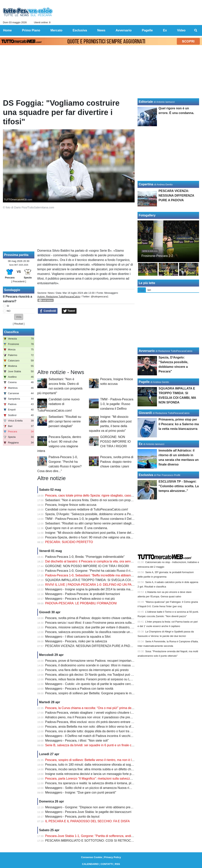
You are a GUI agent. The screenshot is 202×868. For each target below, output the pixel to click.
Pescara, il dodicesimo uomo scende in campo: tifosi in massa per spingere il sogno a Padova (110, 665)
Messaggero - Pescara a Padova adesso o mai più (80, 599)
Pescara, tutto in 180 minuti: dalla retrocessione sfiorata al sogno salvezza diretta (101, 765)
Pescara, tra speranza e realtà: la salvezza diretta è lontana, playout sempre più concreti (106, 783)
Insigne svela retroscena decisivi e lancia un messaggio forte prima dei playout (99, 774)
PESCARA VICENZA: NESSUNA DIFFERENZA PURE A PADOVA (91, 646)
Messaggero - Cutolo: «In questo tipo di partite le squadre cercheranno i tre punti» (102, 684)
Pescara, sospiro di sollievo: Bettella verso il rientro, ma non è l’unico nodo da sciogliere (106, 760)
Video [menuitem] (181, 30)
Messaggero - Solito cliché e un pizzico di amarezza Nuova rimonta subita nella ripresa (105, 788)
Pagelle (144, 382)
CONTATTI (107, 864)
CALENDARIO (90, 864)
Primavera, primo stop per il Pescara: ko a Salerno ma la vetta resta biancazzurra (179, 424)
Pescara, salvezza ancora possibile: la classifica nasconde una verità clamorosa (100, 632)
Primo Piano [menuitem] (31, 30)
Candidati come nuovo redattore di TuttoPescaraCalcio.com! (58, 405)
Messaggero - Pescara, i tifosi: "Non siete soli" (77, 741)
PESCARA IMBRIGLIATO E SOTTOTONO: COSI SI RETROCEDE (91, 841)
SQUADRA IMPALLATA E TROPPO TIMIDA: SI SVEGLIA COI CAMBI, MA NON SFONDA (107, 580)
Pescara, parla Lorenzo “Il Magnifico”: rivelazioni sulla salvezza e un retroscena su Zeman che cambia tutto (119, 779)
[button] (19, 317)
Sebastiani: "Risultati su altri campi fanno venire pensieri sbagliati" (65, 421)
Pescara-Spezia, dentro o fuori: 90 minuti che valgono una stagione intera (96, 537)
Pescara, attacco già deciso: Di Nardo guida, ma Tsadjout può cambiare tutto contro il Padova (110, 675)
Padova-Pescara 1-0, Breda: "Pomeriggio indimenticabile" (85, 557)
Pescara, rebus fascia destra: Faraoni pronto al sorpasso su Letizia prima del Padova (104, 679)
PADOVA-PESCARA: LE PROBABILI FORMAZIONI (81, 603)
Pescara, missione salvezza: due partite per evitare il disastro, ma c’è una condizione (104, 627)
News (51, 293)
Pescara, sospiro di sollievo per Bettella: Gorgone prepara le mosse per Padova (100, 693)
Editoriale (146, 102)
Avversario (147, 351)
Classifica (11, 332)
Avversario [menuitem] (124, 30)
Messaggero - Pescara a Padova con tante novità (79, 689)
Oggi (142, 290)
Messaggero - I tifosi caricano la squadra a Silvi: (78, 637)
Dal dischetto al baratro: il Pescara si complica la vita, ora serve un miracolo (97, 561)
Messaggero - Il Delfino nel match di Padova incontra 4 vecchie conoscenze (97, 736)
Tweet (69, 311)
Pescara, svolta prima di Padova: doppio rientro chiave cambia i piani (117, 462)
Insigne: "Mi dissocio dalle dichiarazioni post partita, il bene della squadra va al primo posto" (108, 533)
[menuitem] (196, 30)
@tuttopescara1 (100, 297)
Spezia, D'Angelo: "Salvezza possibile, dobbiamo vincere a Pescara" (92, 514)
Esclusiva (146, 475)
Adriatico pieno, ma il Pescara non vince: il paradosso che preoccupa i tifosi (97, 717)
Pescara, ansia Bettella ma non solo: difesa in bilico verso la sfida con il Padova (100, 727)
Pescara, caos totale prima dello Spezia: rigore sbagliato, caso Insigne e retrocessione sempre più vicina (117, 495)
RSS (117, 864)
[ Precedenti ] (19, 281)
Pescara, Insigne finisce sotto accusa (71, 505)
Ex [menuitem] (165, 30)
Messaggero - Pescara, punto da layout (72, 817)
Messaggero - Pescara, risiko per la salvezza (76, 641)
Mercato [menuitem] (56, 30)
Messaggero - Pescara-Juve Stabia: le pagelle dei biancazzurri (88, 812)
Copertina (146, 184)
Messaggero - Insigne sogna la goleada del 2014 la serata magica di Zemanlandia (102, 589)
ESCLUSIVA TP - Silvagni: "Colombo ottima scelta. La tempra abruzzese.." (179, 486)
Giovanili (145, 413)
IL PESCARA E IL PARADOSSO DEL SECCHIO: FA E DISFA (88, 821)
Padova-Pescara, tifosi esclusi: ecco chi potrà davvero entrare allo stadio (95, 722)
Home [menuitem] (7, 30)
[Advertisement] (86, 342)
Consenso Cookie (91, 857)
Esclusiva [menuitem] (80, 30)
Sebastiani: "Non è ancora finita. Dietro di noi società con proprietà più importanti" (101, 500)
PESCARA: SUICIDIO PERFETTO (69, 542)
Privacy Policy (113, 857)
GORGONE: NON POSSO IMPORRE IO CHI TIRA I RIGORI (115, 442)
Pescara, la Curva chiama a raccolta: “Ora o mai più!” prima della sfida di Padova (101, 708)
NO (9, 311)
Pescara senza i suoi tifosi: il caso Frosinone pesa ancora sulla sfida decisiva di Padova (106, 623)
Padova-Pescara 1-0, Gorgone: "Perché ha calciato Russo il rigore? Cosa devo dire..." (104, 571)
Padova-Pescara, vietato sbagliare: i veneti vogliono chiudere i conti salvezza (98, 713)
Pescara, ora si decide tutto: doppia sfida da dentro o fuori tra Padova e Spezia (100, 731)
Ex (141, 444)
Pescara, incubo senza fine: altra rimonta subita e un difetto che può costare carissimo (105, 769)
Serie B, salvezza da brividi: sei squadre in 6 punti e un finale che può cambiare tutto (103, 745)
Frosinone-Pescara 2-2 (157, 256)
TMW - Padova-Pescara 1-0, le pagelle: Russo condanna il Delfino (117, 404)
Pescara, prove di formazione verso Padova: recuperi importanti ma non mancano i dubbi (107, 661)
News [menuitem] (101, 30)
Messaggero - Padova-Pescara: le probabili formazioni (83, 594)
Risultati (19, 324)
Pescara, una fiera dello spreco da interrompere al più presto (87, 670)
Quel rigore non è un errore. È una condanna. (77, 528)
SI (8, 306)
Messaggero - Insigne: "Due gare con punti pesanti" (81, 792)
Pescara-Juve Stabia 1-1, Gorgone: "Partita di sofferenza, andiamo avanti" (96, 836)
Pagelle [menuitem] (147, 30)
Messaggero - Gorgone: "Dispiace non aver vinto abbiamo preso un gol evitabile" (101, 807)
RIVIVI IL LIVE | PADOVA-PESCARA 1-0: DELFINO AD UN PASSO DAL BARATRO (103, 585)
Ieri (149, 290)
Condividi (48, 311)
